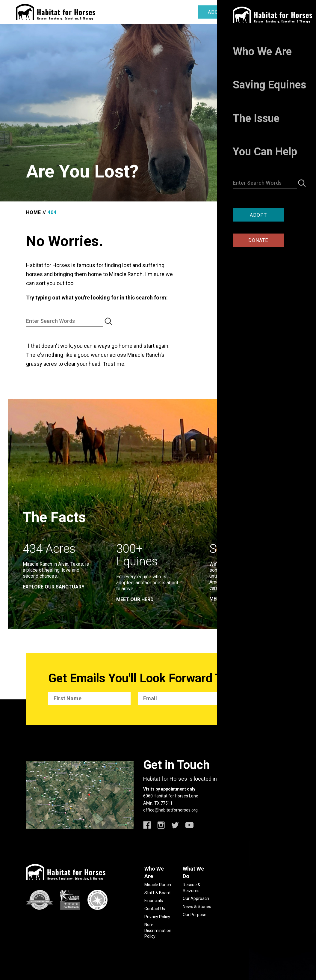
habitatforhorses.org (264, 953)
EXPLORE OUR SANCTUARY (54, 587)
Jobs (264, 909)
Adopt (216, 12)
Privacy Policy (157, 917)
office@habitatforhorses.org (170, 810)
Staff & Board (157, 893)
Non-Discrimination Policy (158, 930)
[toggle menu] (296, 12)
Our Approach (196, 898)
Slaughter (231, 891)
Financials (154, 901)
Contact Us (155, 909)
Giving (265, 885)
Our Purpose (195, 915)
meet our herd (135, 599)
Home (34, 212)
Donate (262, 12)
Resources (231, 899)
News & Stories (197, 907)
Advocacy (269, 893)
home (126, 346)
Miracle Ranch (158, 885)
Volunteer (269, 901)
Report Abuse (234, 907)
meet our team (229, 599)
